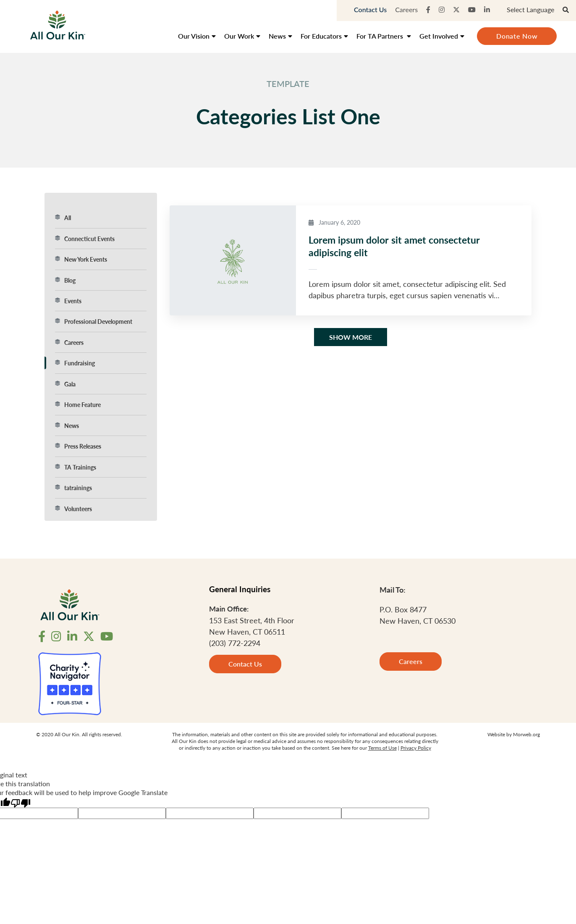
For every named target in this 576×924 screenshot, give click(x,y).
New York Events (81, 259)
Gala (65, 384)
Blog (65, 280)
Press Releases (78, 446)
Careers (406, 9)
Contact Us (370, 9)
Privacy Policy (416, 748)
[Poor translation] (21, 802)
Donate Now (517, 36)
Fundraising (75, 363)
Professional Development (94, 321)
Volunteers (73, 509)
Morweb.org (526, 734)
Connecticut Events (85, 239)
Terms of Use (382, 748)
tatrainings (73, 488)
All (63, 218)
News (67, 425)
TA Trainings (76, 467)
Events (68, 301)
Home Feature (78, 404)
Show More (351, 337)
